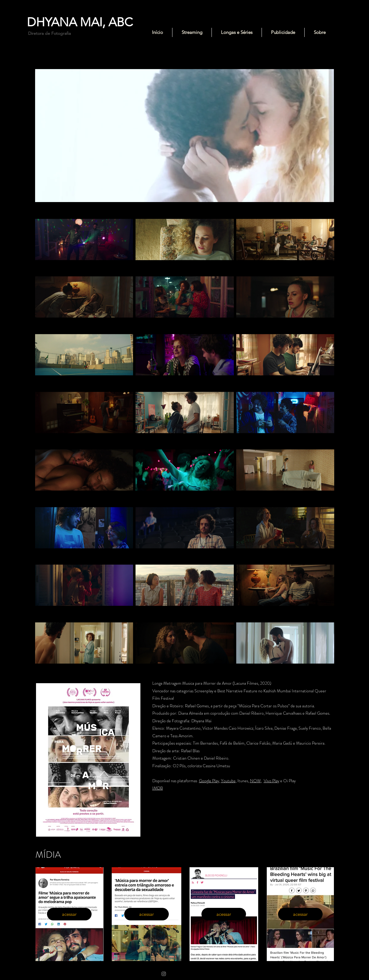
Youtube (228, 781)
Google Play (209, 781)
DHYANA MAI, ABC (80, 22)
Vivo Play (271, 781)
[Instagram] (164, 974)
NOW (255, 781)
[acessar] (69, 914)
